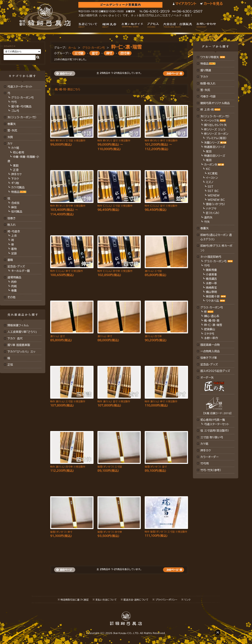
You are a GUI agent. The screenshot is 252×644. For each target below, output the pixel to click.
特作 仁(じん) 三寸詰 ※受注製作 (115, 206)
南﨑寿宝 (211, 288)
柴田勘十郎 (213, 296)
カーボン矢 (211, 165)
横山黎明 (211, 292)
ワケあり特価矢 (210, 57)
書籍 (10, 260)
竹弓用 (205, 463)
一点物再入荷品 (210, 351)
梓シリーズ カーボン (216, 134)
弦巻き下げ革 (209, 358)
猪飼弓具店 (45, 17)
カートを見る (213, 4)
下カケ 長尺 (15, 339)
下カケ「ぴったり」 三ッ (21, 352)
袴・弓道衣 (14, 231)
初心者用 (19, 152)
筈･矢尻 (12, 130)
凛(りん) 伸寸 (105, 336)
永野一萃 (211, 283)
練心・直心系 (212, 316)
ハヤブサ (211, 209)
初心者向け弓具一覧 (213, 420)
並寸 (95, 53)
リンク (187, 600)
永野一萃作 (211, 338)
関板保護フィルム (18, 325)
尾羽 (209, 151)
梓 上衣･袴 (207, 110)
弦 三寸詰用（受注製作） (215, 431)
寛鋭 (16, 166)
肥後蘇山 (210, 329)
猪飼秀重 (211, 270)
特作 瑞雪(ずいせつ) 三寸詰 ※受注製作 (166, 532)
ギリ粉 (15, 183)
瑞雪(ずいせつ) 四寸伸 (110, 532)
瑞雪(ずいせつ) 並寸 (156, 467)
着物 (14, 249)
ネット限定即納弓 (211, 257)
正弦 (10, 365)
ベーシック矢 (212, 121)
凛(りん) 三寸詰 (153, 271)
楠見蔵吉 (211, 279)
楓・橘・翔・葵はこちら (68, 89)
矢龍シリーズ (212, 143)
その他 (12, 297)
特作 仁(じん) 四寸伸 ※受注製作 (115, 271)
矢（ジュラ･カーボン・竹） (215, 116)
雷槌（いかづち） (215, 204)
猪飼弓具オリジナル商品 (215, 103)
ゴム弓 (15, 111)
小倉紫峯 (211, 274)
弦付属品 (17, 212)
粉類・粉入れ (208, 83)
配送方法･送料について (136, 600)
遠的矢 (208, 217)
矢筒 (10, 137)
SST (211, 187)
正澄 (16, 170)
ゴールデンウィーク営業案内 (120, 5)
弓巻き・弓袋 (208, 96)
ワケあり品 (212, 301)
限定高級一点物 (210, 345)
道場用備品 (14, 277)
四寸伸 (125, 53)
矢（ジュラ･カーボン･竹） (22, 117)
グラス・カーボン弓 (22, 98)
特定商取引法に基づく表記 (75, 600)
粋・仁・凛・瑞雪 (126, 47)
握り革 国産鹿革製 (19, 345)
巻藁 (14, 291)
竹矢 (207, 222)
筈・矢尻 (205, 90)
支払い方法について (106, 600)
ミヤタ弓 (209, 334)
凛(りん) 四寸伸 (153, 336)
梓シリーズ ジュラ (215, 129)
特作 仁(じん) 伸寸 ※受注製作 (67, 271)
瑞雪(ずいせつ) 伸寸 (61, 532)
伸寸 (109, 53)
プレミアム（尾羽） (216, 138)
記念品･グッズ (209, 364)
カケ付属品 (18, 187)
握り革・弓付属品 (21, 106)
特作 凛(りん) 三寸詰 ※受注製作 (68, 401)
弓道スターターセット (20, 87)
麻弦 (14, 207)
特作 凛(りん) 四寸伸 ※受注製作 (68, 467)
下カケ (15, 179)
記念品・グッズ (16, 266)
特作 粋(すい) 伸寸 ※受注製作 (161, 140)
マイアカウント (186, 4)
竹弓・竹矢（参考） (211, 470)
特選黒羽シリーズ (215, 147)
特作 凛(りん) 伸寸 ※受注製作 (161, 401)
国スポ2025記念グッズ (215, 371)
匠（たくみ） (213, 213)
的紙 (14, 286)
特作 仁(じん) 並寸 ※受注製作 (161, 206)
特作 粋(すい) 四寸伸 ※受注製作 (68, 206)
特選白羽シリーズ (215, 156)
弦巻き (12, 218)
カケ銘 (15, 148)
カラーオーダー (209, 457)
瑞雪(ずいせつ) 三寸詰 (110, 467)
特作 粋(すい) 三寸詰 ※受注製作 (68, 140)
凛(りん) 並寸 (57, 336)
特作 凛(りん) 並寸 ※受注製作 (114, 401)
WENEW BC (216, 200)
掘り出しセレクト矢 (215, 125)
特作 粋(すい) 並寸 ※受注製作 (114, 140)
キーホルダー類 (20, 271)
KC (208, 169)
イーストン (212, 178)
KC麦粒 (213, 173)
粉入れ (12, 225)
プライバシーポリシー (166, 600)
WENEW (214, 195)
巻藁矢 (12, 124)
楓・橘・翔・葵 (212, 321)
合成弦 (15, 203)
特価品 (15, 192)
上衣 (14, 236)
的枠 (14, 282)
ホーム (72, 48)
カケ (10, 144)
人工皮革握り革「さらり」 (22, 332)
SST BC (213, 191)
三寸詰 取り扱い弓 (212, 437)
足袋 (14, 253)
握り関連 (206, 70)
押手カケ (17, 174)
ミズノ (210, 182)
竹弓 (14, 102)
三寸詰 (79, 53)
